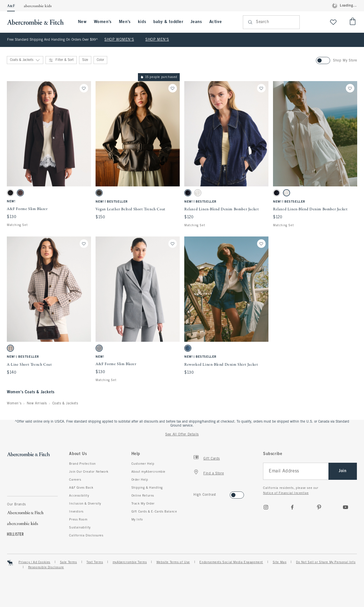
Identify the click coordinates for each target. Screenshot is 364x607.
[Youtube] (346, 507)
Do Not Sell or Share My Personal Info (326, 562)
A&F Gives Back (81, 488)
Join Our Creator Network (89, 472)
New (82, 22)
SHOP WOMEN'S (119, 40)
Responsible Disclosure (46, 567)
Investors (76, 512)
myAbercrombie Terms (130, 562)
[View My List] (333, 22)
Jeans (196, 22)
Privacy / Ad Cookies (34, 562)
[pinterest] (319, 507)
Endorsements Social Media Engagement (231, 562)
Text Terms (95, 562)
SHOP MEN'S (157, 40)
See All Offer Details (182, 435)
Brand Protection (82, 464)
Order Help (140, 480)
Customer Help (143, 464)
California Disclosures (86, 536)
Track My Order (143, 504)
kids (142, 22)
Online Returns (143, 496)
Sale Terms (69, 562)
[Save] (84, 88)
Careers (75, 480)
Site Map (280, 562)
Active (216, 22)
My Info (137, 520)
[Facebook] (292, 507)
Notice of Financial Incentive (286, 493)
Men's (125, 22)
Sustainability (80, 528)
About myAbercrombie (148, 472)
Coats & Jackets (65, 404)
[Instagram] (266, 507)
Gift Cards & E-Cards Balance (154, 512)
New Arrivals (37, 404)
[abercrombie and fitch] (38, 22)
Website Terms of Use (173, 562)
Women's (103, 22)
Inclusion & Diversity (85, 504)
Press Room (78, 520)
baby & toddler (168, 22)
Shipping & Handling (147, 488)
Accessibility (79, 496)
